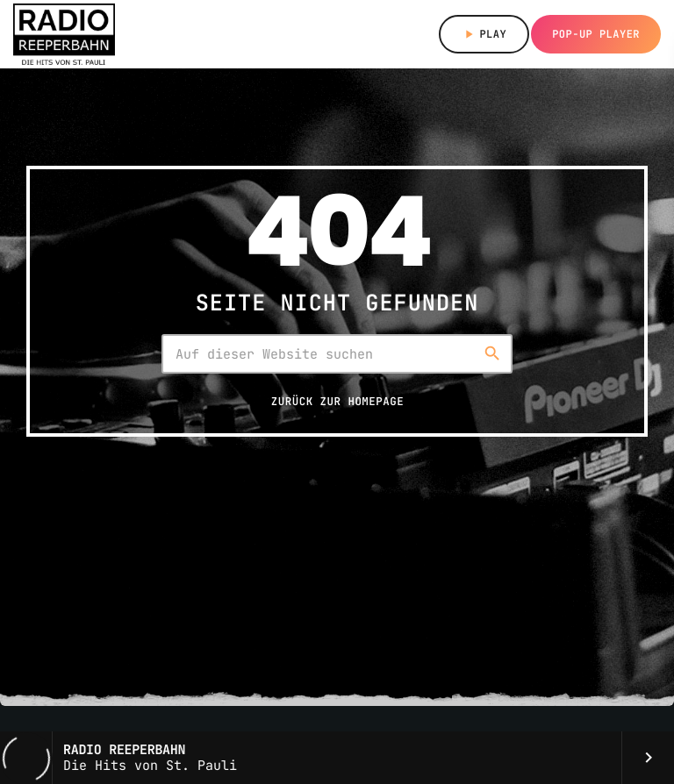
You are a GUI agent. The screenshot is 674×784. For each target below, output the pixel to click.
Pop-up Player (596, 34)
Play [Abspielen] (484, 34)
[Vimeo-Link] (64, 34)
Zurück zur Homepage (337, 402)
